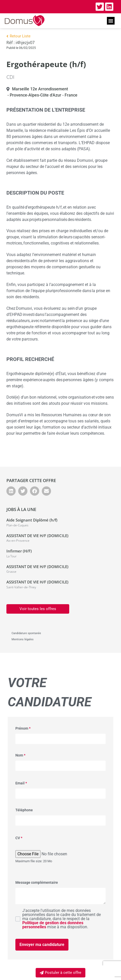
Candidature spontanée (26, 633)
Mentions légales (23, 639)
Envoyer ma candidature (42, 945)
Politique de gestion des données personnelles (53, 925)
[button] (111, 21)
